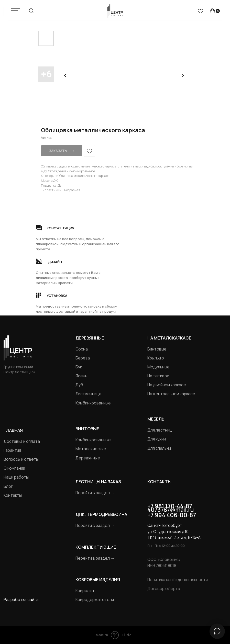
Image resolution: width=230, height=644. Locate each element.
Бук (79, 367)
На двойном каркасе (167, 385)
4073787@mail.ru (171, 510)
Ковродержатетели (95, 600)
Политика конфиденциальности (178, 580)
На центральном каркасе (171, 394)
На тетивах (158, 376)
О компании (14, 468)
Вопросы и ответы (21, 459)
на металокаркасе (169, 338)
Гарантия (12, 450)
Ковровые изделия (98, 579)
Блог (8, 486)
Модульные (158, 367)
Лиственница (88, 394)
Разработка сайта (21, 600)
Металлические (91, 449)
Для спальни (159, 448)
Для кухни (157, 439)
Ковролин (85, 591)
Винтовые (157, 349)
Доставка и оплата (22, 441)
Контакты (13, 495)
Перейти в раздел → (95, 493)
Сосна (82, 349)
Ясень (81, 376)
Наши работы (16, 477)
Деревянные (90, 338)
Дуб (79, 385)
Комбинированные (93, 403)
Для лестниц (160, 430)
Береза (83, 358)
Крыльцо (156, 358)
